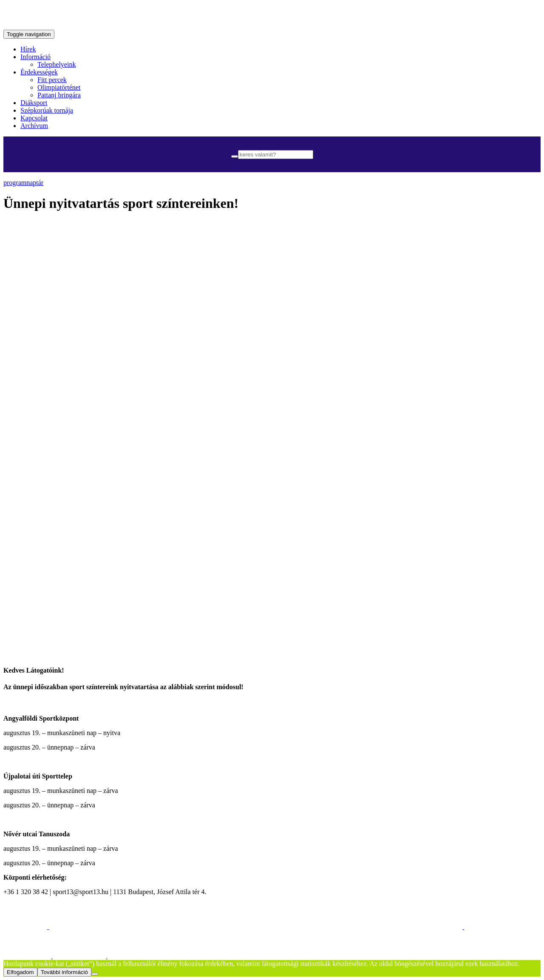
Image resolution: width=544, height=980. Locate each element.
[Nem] (95, 974)
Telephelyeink (57, 64)
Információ (35, 57)
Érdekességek (39, 72)
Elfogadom (20, 972)
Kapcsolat (34, 118)
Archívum (34, 126)
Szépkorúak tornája (47, 110)
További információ (64, 972)
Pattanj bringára (59, 95)
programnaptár (23, 183)
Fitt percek (52, 80)
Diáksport (34, 103)
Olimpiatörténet (59, 87)
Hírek (28, 49)
